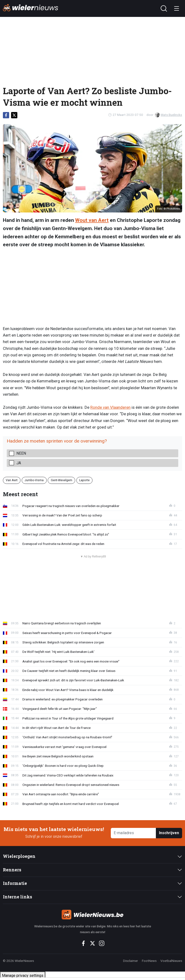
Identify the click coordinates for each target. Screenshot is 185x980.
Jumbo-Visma (34, 480)
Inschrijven (169, 833)
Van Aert (12, 480)
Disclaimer (131, 961)
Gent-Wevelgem (62, 480)
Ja (19, 463)
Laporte (84, 480)
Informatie (15, 883)
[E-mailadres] (133, 833)
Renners (12, 870)
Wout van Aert (92, 220)
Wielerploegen (19, 856)
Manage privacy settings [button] (23, 976)
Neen (21, 453)
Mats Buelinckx (168, 115)
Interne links (17, 897)
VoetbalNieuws (171, 961)
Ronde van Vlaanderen (110, 407)
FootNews (149, 961)
